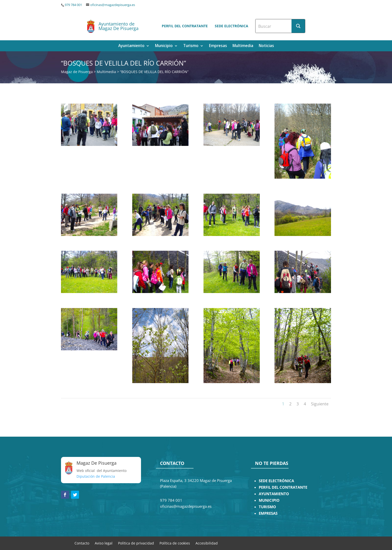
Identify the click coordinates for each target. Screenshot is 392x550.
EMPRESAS (268, 513)
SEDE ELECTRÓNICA (276, 481)
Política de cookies (175, 543)
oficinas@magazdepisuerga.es (113, 5)
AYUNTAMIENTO (274, 494)
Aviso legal (104, 543)
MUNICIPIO (269, 500)
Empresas (218, 46)
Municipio (164, 46)
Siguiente (320, 404)
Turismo (191, 46)
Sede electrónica (231, 26)
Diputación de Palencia (96, 476)
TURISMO (267, 507)
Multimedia (243, 46)
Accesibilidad (207, 543)
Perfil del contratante (185, 26)
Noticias (266, 46)
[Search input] (274, 26)
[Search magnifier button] (298, 26)
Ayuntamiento (131, 46)
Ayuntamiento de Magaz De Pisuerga (118, 26)
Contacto (82, 543)
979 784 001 (73, 5)
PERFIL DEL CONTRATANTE (283, 487)
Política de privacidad (136, 543)
